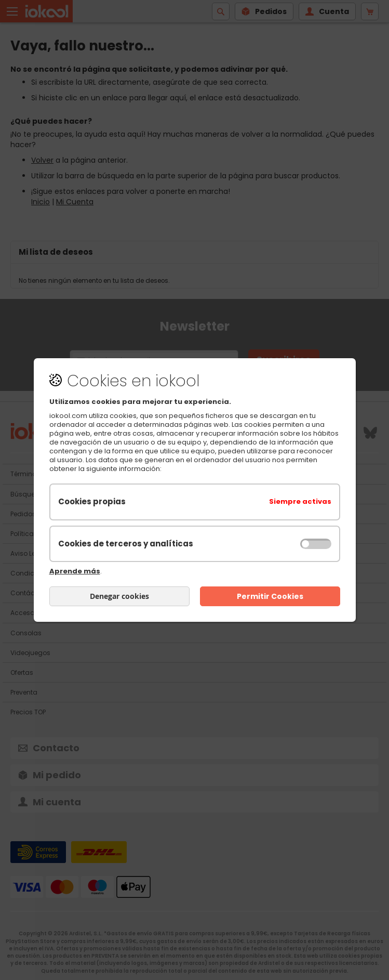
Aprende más (75, 571)
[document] (195, 490)
